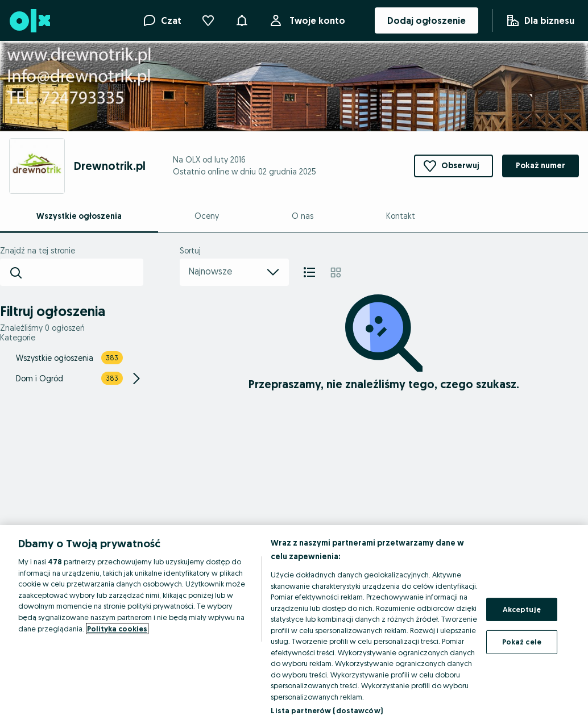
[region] (294, 627)
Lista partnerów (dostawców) (327, 710)
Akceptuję (522, 609)
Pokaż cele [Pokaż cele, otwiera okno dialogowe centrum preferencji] (522, 642)
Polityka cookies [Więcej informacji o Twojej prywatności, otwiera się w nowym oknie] (117, 629)
